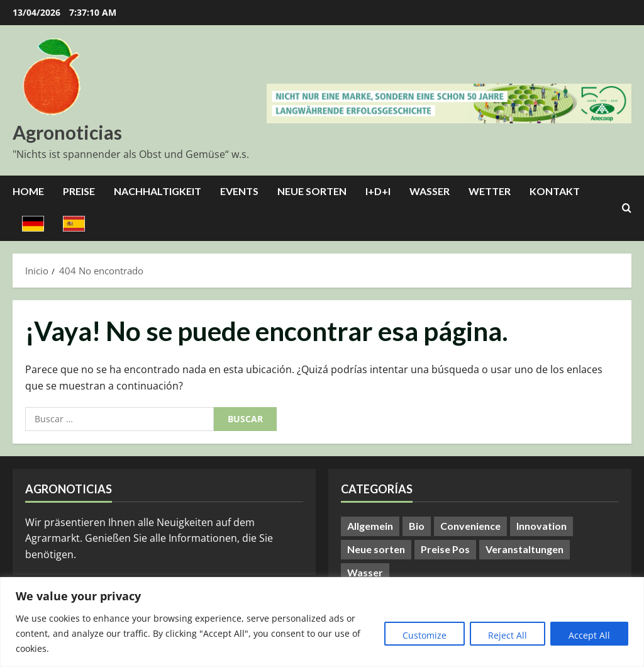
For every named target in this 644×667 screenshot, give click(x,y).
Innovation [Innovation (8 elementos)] (541, 526)
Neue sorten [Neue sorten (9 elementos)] (376, 549)
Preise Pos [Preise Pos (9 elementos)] (445, 549)
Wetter (490, 191)
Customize (425, 635)
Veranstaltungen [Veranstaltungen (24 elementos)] (525, 549)
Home (28, 191)
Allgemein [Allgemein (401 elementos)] (370, 526)
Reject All (508, 635)
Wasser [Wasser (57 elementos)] (365, 572)
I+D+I (378, 191)
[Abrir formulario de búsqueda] (627, 208)
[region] (322, 622)
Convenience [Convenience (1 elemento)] (470, 526)
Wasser (430, 191)
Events (239, 191)
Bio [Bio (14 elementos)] (417, 526)
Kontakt (555, 191)
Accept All (589, 635)
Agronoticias (67, 132)
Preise (79, 191)
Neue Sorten (312, 191)
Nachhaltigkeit (158, 191)
